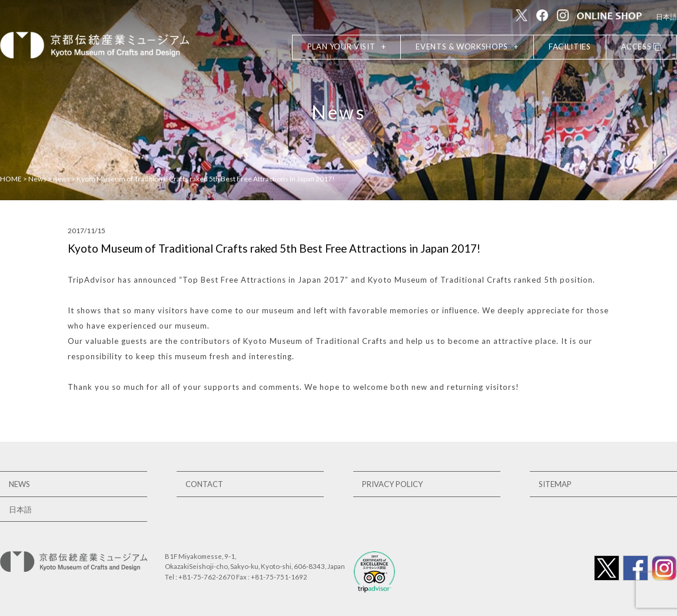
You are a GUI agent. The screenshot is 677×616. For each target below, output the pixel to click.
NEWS (19, 484)
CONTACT (204, 484)
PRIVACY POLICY (392, 484)
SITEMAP (555, 484)
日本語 (666, 17)
